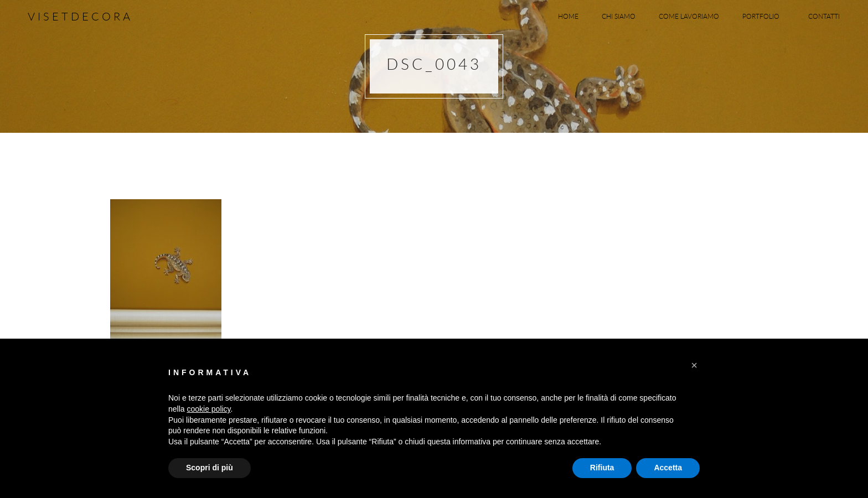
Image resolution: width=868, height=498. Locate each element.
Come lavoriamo (689, 16)
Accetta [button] (668, 468)
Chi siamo (619, 16)
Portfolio (764, 16)
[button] (694, 365)
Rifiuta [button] (602, 468)
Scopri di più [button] (210, 468)
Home (568, 16)
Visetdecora (80, 16)
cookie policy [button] (208, 409)
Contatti (824, 16)
